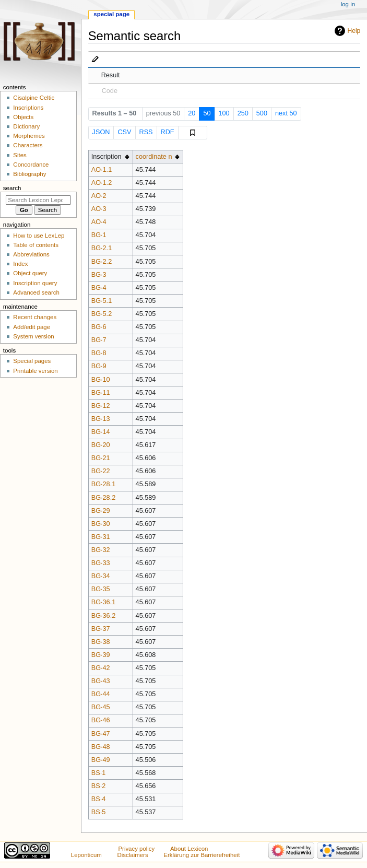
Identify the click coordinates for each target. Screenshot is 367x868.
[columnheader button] (158, 157)
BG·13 (101, 419)
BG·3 (99, 275)
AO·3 (99, 209)
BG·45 (101, 707)
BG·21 (101, 458)
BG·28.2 (104, 498)
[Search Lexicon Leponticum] (38, 200)
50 (207, 113)
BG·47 (101, 734)
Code (110, 91)
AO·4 (99, 222)
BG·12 (101, 406)
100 (224, 113)
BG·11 (101, 393)
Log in (348, 4)
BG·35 (101, 589)
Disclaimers (133, 855)
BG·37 (101, 629)
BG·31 (101, 537)
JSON (101, 132)
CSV (124, 132)
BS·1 (99, 773)
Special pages (32, 361)
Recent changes (35, 317)
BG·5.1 (102, 301)
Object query (30, 273)
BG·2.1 (102, 248)
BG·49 (101, 760)
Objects (23, 117)
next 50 (286, 113)
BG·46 (101, 720)
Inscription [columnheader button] (106, 157)
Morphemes (29, 136)
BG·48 (101, 747)
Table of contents (36, 245)
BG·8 (99, 353)
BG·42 (101, 668)
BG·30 (101, 524)
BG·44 (101, 694)
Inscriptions (28, 108)
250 (243, 113)
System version (33, 336)
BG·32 (101, 550)
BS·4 (99, 799)
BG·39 (101, 655)
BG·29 (101, 511)
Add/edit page (32, 327)
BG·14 (101, 432)
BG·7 (99, 340)
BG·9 (99, 366)
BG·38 (101, 642)
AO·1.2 (102, 183)
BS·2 (99, 786)
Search (12, 188)
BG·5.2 (102, 314)
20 (192, 113)
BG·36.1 (104, 602)
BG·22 (101, 471)
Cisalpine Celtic (34, 98)
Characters (28, 145)
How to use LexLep (39, 236)
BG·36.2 (104, 616)
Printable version (35, 371)
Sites (20, 155)
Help (354, 31)
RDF (168, 132)
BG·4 (99, 288)
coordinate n (154, 157)
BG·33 (101, 563)
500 (262, 113)
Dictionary (26, 126)
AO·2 (99, 196)
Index (20, 264)
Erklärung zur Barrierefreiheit (202, 855)
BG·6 (99, 327)
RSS (146, 132)
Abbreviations (31, 254)
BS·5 (99, 812)
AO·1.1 (102, 170)
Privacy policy (136, 849)
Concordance (31, 165)
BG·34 (101, 576)
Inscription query (35, 283)
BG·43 (101, 681)
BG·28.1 (104, 484)
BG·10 (101, 380)
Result (111, 75)
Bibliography (29, 174)
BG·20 (101, 445)
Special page (111, 14)
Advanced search (36, 292)
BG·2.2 (102, 262)
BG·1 (99, 235)
